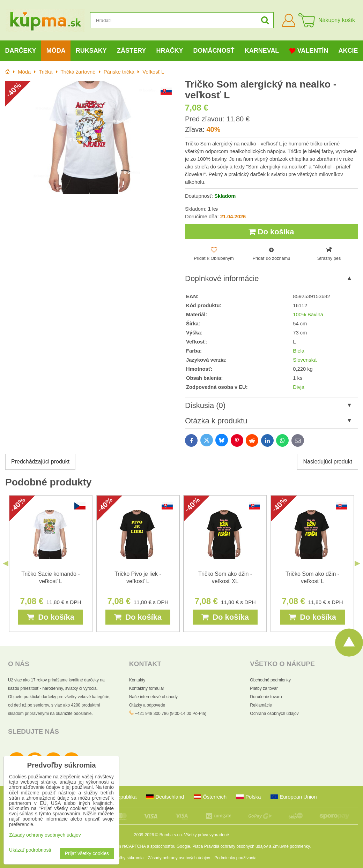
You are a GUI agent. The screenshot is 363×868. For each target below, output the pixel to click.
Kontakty (137, 680)
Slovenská (305, 360)
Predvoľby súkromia (125, 858)
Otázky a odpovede (147, 705)
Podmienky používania (235, 858)
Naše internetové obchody (153, 697)
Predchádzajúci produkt (40, 462)
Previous (6, 564)
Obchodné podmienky (270, 680)
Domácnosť (214, 51)
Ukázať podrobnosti (30, 850)
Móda (56, 51)
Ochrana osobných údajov (274, 714)
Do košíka (271, 232)
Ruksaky (91, 51)
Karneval (262, 51)
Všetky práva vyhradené (206, 835)
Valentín (309, 51)
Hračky (169, 51)
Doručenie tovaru (266, 697)
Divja (299, 387)
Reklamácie (261, 705)
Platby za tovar (264, 688)
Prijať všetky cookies (87, 854)
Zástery (131, 51)
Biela (299, 351)
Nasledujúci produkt (328, 462)
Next (357, 564)
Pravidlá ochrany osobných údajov (236, 846)
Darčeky (21, 51)
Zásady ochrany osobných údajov (179, 858)
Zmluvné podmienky (291, 846)
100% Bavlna (308, 315)
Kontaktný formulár (147, 688)
